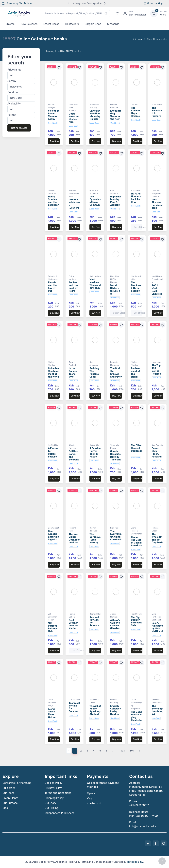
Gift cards (113, 24)
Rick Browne (137, 614)
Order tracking (153, 3)
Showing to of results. (63, 51)
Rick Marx (115, 528)
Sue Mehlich (74, 700)
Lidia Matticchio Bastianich (157, 617)
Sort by (12, 81)
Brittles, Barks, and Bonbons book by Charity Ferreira (74, 460)
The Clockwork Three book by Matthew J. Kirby (136, 289)
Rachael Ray (95, 614)
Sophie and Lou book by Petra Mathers (74, 288)
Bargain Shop (93, 24)
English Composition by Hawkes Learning (116, 712)
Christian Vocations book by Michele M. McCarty (95, 118)
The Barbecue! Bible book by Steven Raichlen (95, 541)
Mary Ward (156, 362)
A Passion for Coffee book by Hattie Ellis (54, 455)
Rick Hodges (95, 276)
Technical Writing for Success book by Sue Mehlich (74, 711)
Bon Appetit (157, 445)
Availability (14, 104)
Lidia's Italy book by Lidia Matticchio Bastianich (157, 632)
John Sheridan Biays (52, 703)
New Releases (29, 24)
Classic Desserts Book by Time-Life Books (116, 457)
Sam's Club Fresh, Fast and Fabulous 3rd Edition (157, 457)
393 (123, 751)
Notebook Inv (135, 862)
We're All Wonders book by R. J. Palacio (136, 199)
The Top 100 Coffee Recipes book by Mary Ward (156, 374)
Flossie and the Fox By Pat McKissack (53, 289)
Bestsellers (72, 24)
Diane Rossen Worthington (137, 531)
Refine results (19, 128)
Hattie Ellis (53, 445)
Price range (14, 70)
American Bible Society (73, 107)
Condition (13, 92)
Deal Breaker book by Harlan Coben (73, 626)
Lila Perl (135, 104)
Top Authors (26, 3)
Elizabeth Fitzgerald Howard (156, 193)
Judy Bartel (157, 104)
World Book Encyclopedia (157, 279)
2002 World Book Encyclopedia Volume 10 (157, 294)
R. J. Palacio (137, 190)
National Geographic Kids (74, 193)
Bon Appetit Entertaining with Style (54, 537)
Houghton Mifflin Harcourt (115, 279)
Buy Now (54, 141)
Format (12, 115)
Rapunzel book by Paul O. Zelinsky (116, 201)
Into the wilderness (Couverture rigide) (74, 207)
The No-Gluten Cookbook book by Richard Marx (75, 541)
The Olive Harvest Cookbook (137, 448)
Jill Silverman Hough (53, 617)
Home (138, 39)
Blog (5, 808)
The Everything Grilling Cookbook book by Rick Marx (116, 538)
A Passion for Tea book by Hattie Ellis (95, 454)
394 (132, 751)
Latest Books (51, 24)
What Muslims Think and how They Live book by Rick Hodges (95, 288)
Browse (10, 24)
